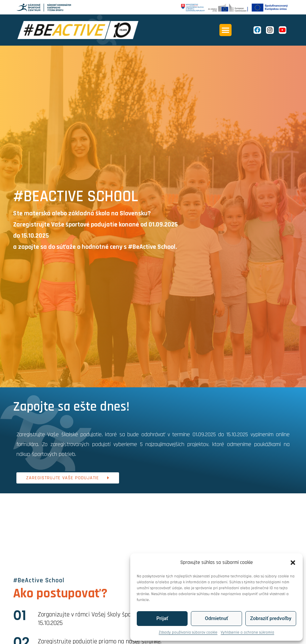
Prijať (162, 618)
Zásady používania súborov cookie (188, 632)
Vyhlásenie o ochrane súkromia (247, 632)
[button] (293, 563)
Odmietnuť (217, 618)
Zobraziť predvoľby (271, 618)
